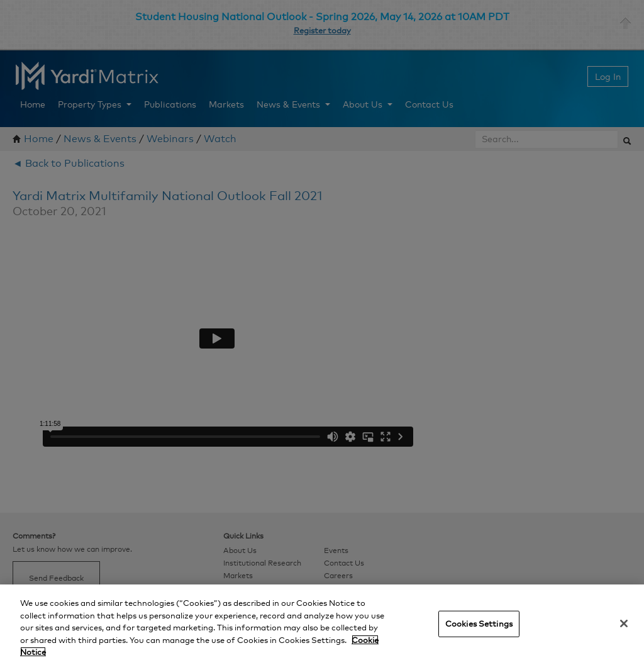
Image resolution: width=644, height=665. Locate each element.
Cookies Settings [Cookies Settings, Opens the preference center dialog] (479, 623)
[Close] (624, 623)
